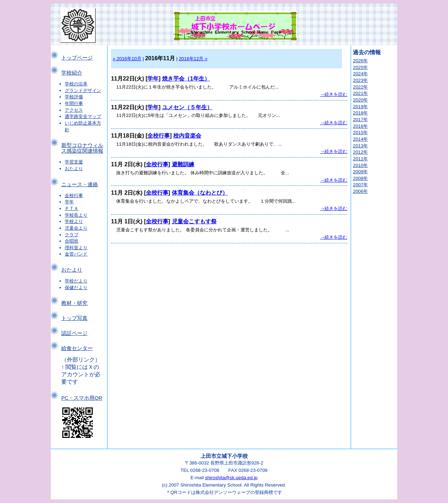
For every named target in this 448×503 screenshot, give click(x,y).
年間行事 (74, 103)
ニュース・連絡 (80, 184)
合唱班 (72, 241)
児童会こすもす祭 (194, 221)
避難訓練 (183, 164)
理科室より (76, 248)
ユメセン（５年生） (187, 107)
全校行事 (74, 195)
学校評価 (74, 97)
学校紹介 (72, 73)
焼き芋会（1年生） (186, 79)
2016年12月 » (193, 59)
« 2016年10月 (127, 59)
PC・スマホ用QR (82, 398)
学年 (69, 202)
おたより (74, 169)
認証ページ (74, 333)
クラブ (72, 235)
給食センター (77, 348)
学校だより (76, 281)
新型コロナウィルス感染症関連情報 (82, 148)
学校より (74, 221)
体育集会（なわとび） (200, 193)
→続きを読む (334, 94)
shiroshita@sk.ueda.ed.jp (231, 478)
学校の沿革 (76, 84)
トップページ (77, 58)
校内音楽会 (187, 136)
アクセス (74, 110)
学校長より (76, 215)
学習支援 (74, 162)
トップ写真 (74, 318)
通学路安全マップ (83, 116)
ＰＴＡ (72, 208)
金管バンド (76, 254)
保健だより (76, 288)
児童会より (76, 228)
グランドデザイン (83, 90)
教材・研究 (74, 303)
